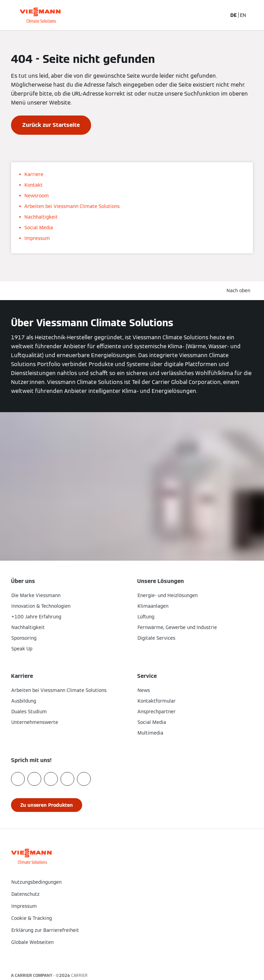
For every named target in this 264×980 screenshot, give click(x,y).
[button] (132, 957)
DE (234, 15)
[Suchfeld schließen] (218, 15)
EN (243, 15)
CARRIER (79, 975)
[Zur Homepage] (40, 15)
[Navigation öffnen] (255, 15)
